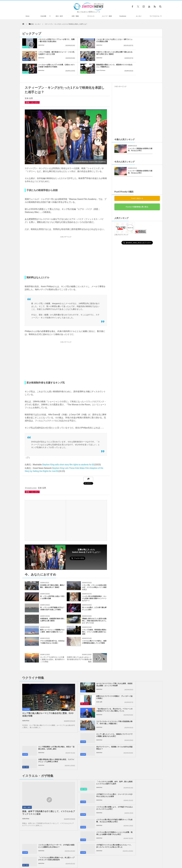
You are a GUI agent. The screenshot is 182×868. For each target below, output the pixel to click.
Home (27, 16)
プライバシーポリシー (81, 856)
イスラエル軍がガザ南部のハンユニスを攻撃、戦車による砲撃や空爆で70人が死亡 (97, 758)
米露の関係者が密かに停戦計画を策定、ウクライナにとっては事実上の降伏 (143, 711)
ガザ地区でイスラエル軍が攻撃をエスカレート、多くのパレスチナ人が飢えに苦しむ (97, 771)
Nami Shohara (135, 58)
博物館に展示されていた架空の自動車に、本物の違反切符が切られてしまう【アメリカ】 (94, 608)
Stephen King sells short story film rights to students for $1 (68, 452)
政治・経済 (59, 16)
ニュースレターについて (113, 856)
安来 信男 (29, 86)
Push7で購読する (137, 186)
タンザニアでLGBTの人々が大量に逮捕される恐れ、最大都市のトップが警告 (53, 647)
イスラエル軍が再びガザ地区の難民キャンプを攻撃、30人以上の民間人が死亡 (143, 746)
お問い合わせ (97, 856)
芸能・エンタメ (32, 90)
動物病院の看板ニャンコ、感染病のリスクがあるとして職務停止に (143, 53)
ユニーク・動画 (107, 16)
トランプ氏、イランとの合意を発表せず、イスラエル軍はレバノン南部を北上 (94, 575)
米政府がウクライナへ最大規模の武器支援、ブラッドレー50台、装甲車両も (48, 809)
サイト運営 (65, 856)
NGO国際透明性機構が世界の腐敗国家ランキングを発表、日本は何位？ (49, 830)
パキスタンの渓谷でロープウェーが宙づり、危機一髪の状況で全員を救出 (51, 41)
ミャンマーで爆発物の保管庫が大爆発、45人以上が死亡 (140, 137)
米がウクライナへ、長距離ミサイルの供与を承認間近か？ (97, 710)
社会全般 (43, 16)
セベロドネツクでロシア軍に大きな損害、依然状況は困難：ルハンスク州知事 (97, 673)
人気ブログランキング (121, 222)
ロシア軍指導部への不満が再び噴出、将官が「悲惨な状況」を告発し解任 (143, 698)
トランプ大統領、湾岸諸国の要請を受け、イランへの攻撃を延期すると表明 (94, 619)
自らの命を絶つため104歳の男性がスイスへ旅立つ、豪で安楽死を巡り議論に (48, 840)
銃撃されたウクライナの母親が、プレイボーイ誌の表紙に (143, 672)
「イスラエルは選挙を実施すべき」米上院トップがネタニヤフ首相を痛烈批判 (143, 771)
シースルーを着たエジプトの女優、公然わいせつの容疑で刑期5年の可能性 (96, 54)
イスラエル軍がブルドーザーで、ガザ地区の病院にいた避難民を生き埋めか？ (143, 758)
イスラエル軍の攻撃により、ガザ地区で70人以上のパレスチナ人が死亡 (97, 746)
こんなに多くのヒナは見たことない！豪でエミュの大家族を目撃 (97, 40)
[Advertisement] (66, 243)
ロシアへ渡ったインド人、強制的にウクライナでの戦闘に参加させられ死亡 (97, 698)
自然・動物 (75, 16)
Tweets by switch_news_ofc (91, 795)
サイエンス (91, 16)
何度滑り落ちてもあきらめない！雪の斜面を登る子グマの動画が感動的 (79, 647)
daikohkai (41, 47)
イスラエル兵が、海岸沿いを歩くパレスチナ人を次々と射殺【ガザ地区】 (48, 799)
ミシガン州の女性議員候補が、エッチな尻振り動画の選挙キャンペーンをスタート (94, 586)
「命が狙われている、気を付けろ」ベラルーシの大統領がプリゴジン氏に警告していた (97, 686)
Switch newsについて (50, 856)
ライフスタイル (155, 16)
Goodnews (123, 16)
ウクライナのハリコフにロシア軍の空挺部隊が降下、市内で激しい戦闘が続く (143, 686)
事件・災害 (26, 47)
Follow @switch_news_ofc (95, 547)
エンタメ (139, 16)
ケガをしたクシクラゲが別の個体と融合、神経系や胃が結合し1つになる (48, 820)
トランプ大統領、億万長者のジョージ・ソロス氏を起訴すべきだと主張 (143, 41)
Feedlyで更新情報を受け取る (137, 194)
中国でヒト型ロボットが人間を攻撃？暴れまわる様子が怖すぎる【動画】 (51, 54)
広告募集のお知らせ (132, 856)
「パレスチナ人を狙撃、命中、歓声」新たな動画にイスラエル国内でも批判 (97, 733)
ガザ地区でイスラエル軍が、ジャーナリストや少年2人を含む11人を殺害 (143, 733)
